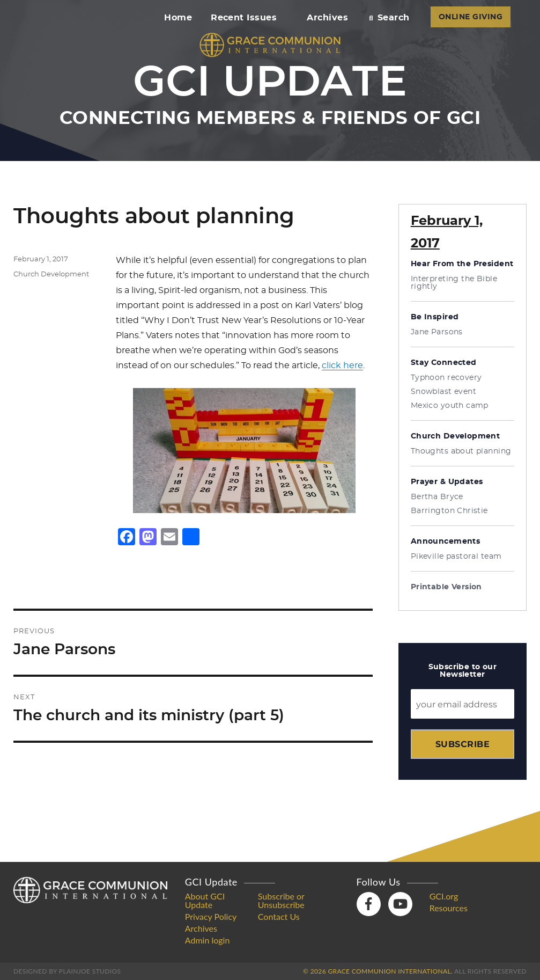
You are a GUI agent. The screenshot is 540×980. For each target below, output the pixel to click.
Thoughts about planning (461, 451)
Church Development (51, 275)
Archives (327, 18)
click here (342, 365)
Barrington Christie (449, 511)
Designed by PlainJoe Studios (67, 971)
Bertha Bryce (437, 497)
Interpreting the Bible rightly (454, 283)
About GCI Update (205, 901)
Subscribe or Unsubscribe (281, 901)
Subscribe (463, 744)
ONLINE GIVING (471, 17)
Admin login (208, 940)
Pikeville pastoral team (456, 557)
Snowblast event (443, 392)
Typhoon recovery (446, 378)
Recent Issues (248, 18)
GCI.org (444, 896)
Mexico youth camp (450, 406)
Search (389, 18)
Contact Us (279, 917)
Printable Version (446, 587)
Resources (449, 908)
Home (178, 18)
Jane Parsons (437, 332)
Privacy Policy (211, 917)
